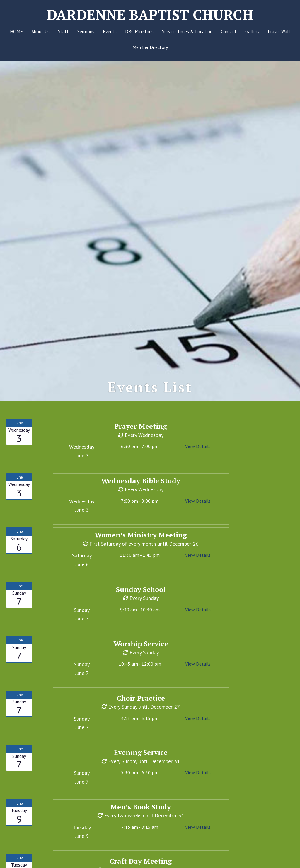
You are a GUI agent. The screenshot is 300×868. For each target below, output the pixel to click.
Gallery (252, 31)
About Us (40, 31)
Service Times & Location (187, 31)
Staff (63, 31)
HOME (16, 31)
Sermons (86, 31)
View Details (198, 453)
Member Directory (150, 47)
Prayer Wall (279, 31)
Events (110, 31)
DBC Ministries (139, 31)
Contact (229, 31)
